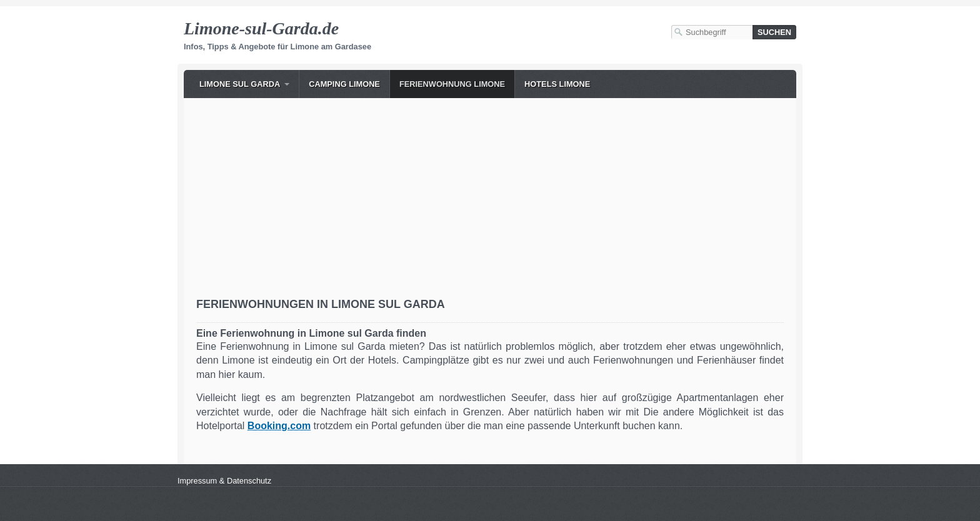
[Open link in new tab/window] (279, 426)
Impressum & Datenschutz (224, 481)
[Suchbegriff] (712, 32)
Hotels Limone (557, 84)
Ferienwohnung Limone (452, 84)
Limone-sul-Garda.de (261, 28)
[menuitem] (244, 84)
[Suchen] (774, 32)
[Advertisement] (490, 204)
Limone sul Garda (240, 84)
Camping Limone (344, 84)
